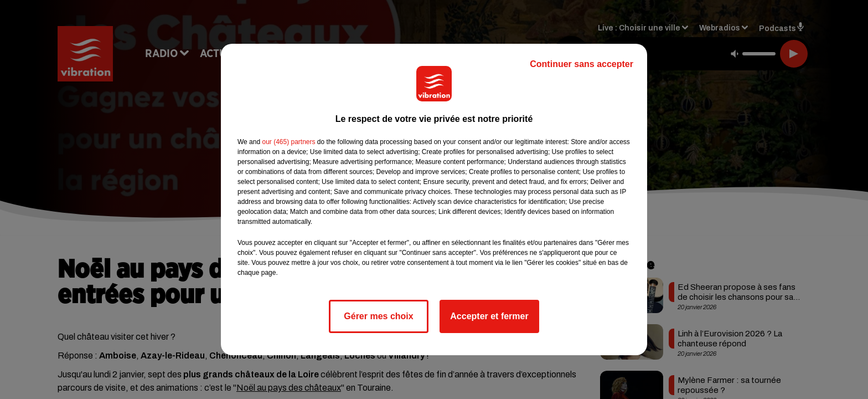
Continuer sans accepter (582, 64)
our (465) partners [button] (288, 142)
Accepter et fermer (489, 316)
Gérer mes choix (378, 316)
